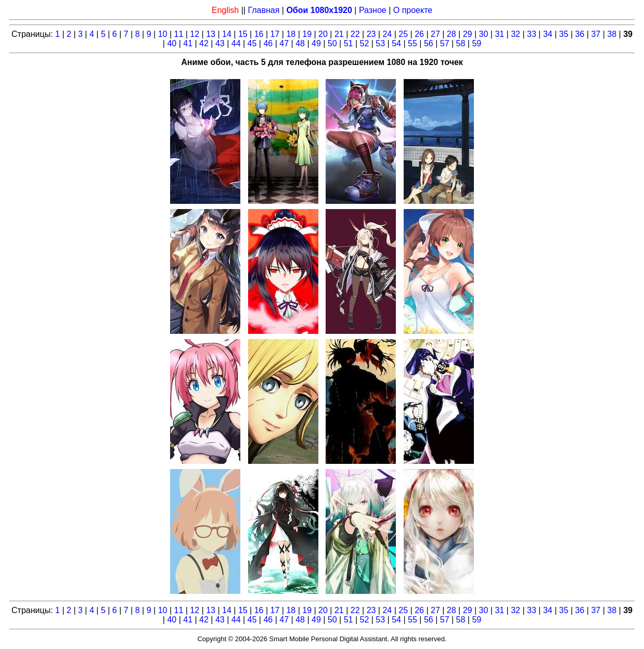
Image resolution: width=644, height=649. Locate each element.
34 (548, 34)
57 (445, 43)
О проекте (413, 10)
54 (396, 43)
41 (188, 43)
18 (291, 34)
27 (435, 34)
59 (476, 43)
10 (163, 34)
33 (532, 34)
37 (596, 34)
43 (220, 43)
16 (259, 34)
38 (612, 34)
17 (275, 34)
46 (268, 43)
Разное (373, 10)
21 (339, 34)
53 (380, 43)
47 (284, 43)
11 (179, 34)
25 (403, 34)
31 (499, 34)
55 (413, 43)
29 (468, 34)
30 (484, 34)
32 (516, 34)
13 (211, 34)
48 (300, 43)
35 (564, 34)
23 (371, 34)
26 (419, 34)
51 (349, 43)
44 (236, 43)
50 (332, 43)
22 (355, 34)
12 (195, 34)
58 (461, 43)
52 (365, 43)
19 (307, 34)
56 (429, 43)
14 (227, 34)
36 (580, 34)
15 (243, 34)
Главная (263, 10)
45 (252, 43)
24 (387, 34)
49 (316, 43)
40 (172, 43)
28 (452, 34)
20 (323, 34)
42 (204, 43)
